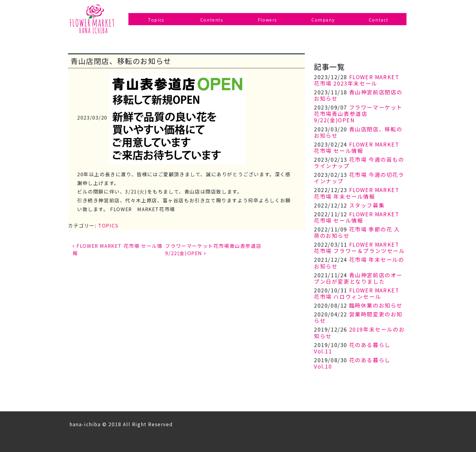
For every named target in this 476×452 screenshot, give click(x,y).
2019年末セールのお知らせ (359, 332)
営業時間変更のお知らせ (358, 317)
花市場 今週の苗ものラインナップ (359, 163)
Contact (379, 20)
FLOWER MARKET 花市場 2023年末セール (356, 80)
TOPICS (108, 225)
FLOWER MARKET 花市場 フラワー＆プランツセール (359, 248)
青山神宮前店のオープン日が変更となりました (358, 278)
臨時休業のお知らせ (376, 305)
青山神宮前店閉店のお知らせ (358, 95)
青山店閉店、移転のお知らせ (358, 132)
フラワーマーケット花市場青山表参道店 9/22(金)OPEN (358, 114)
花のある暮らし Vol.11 (352, 348)
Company (323, 20)
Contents (212, 20)
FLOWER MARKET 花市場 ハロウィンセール (356, 293)
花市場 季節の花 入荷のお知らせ (357, 232)
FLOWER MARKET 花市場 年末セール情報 (356, 193)
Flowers (267, 20)
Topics (156, 20)
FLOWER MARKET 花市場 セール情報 (356, 147)
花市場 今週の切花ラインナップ (359, 178)
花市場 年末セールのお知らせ (359, 263)
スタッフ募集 (367, 205)
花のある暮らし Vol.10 (352, 363)
